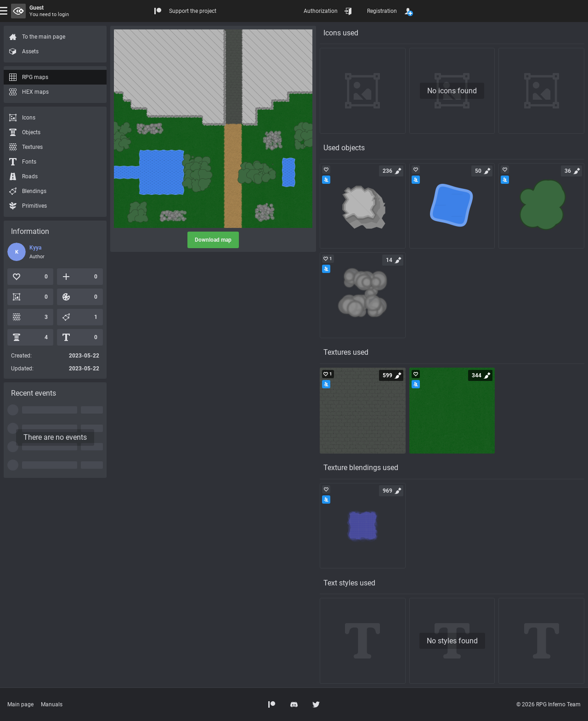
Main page (20, 704)
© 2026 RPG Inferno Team (548, 704)
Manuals (52, 704)
